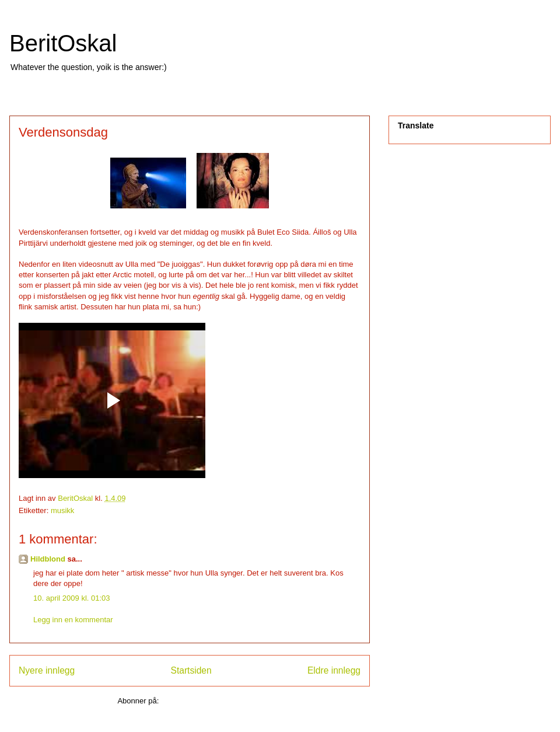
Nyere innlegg (47, 670)
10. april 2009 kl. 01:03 (72, 598)
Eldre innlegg (334, 670)
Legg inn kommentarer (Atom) (211, 701)
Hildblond (48, 559)
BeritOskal (63, 43)
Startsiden (191, 670)
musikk (62, 510)
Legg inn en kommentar (73, 620)
